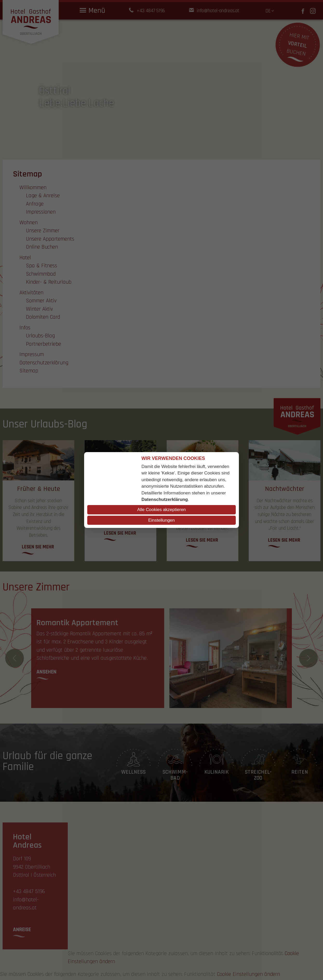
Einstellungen (161, 520)
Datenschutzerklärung (165, 499)
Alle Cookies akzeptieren (161, 510)
